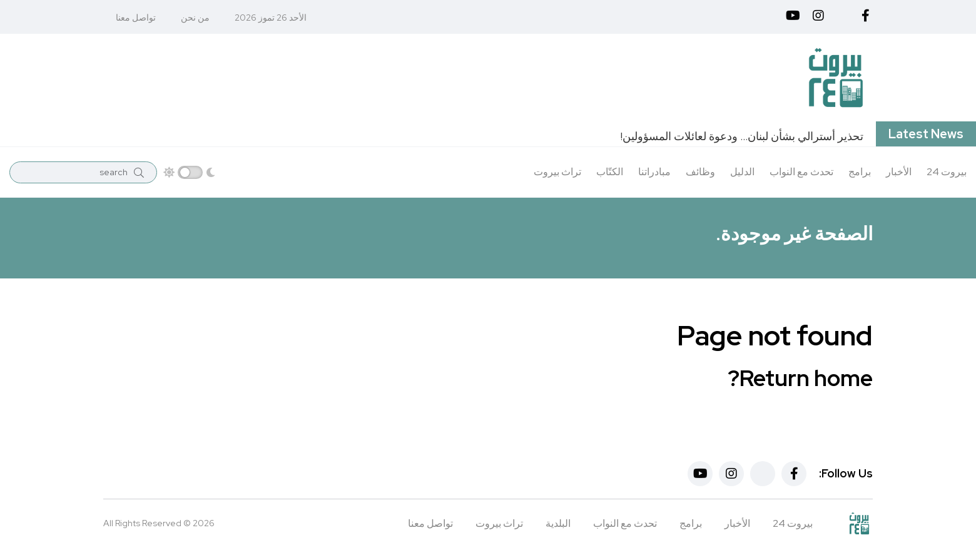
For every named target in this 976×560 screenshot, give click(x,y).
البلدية (558, 523)
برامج (860, 172)
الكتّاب (610, 172)
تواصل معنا (136, 18)
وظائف (700, 172)
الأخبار (899, 172)
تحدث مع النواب (801, 172)
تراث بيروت (557, 172)
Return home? (800, 378)
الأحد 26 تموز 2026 (271, 18)
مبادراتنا (654, 172)
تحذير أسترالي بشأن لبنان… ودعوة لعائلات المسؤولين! (742, 136)
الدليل (742, 172)
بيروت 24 (947, 172)
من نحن (195, 18)
